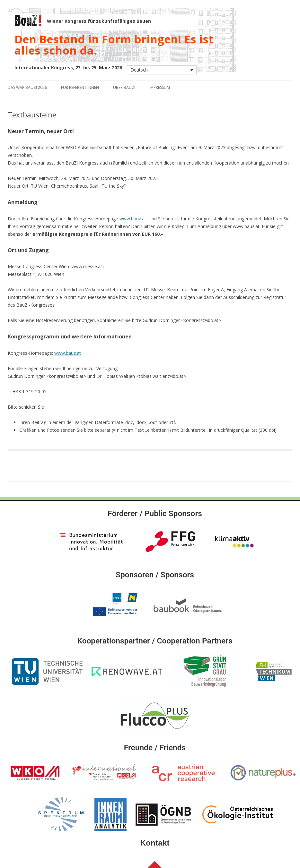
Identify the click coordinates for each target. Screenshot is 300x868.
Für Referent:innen (80, 87)
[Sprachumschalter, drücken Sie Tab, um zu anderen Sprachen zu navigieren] (162, 70)
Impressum (160, 87)
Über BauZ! (124, 87)
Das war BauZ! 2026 (27, 87)
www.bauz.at (133, 219)
